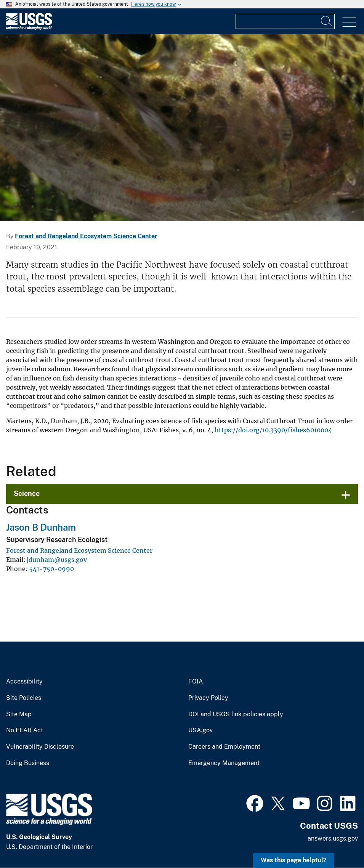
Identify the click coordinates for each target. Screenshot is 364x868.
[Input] (285, 21)
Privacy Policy (208, 698)
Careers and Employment (224, 747)
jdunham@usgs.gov (57, 560)
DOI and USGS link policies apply (236, 714)
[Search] (327, 21)
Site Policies (24, 698)
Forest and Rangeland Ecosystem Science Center (86, 236)
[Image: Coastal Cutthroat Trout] (182, 128)
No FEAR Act (25, 730)
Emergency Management (224, 763)
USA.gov (200, 730)
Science (27, 493)
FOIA (196, 682)
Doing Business (28, 763)
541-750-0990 (51, 569)
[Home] (29, 28)
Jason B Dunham (41, 527)
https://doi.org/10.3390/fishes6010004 (273, 430)
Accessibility (24, 682)
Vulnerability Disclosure (40, 747)
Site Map (19, 714)
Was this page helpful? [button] (294, 860)
